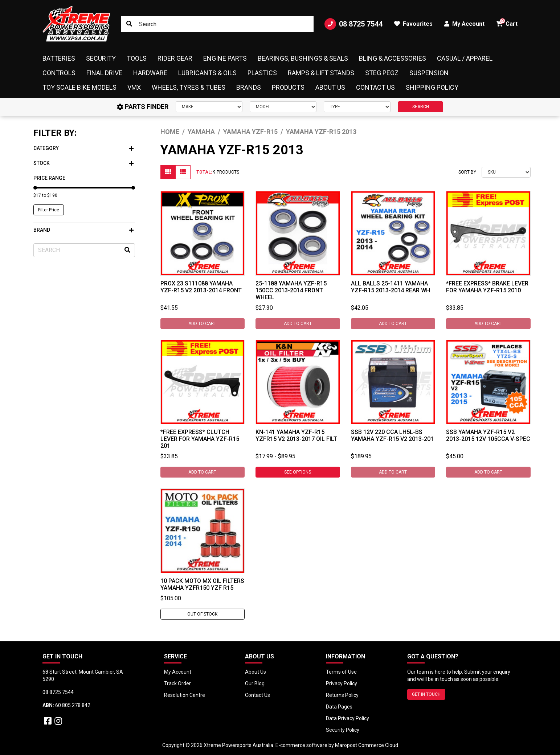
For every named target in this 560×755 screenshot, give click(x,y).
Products (288, 87)
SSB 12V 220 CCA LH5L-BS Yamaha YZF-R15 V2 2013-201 (392, 435)
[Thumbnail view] (168, 172)
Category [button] (83, 148)
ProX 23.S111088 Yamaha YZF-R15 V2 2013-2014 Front (201, 287)
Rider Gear (175, 58)
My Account (178, 672)
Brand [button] (83, 230)
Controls (59, 73)
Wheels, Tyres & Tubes (189, 87)
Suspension (429, 73)
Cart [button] (507, 23)
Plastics (262, 73)
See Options (298, 472)
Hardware (150, 73)
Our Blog (255, 683)
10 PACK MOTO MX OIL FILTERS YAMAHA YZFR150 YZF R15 (202, 584)
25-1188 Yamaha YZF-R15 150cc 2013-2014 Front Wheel (291, 290)
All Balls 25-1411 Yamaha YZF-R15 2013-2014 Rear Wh (391, 287)
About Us (330, 87)
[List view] (183, 172)
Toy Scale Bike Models (79, 87)
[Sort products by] (506, 172)
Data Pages (339, 707)
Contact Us (375, 87)
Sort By (467, 172)
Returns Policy (342, 695)
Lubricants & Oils (207, 73)
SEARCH (421, 107)
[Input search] (217, 24)
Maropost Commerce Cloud (367, 745)
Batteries (59, 58)
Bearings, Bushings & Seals (303, 58)
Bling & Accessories (393, 58)
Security (101, 58)
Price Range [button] (49, 178)
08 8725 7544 (353, 24)
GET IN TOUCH (426, 694)
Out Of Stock (202, 614)
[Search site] (129, 24)
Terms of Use (341, 672)
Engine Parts (225, 58)
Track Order (177, 683)
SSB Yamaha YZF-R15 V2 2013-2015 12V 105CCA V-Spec (488, 435)
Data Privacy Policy (348, 718)
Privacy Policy (342, 683)
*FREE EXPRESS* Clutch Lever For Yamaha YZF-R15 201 (200, 439)
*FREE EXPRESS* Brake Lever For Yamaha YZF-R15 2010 (487, 287)
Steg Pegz (382, 73)
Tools (137, 58)
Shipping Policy (432, 87)
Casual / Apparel (465, 58)
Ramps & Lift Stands (321, 73)
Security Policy (343, 730)
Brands (249, 87)
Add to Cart (202, 324)
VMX (134, 87)
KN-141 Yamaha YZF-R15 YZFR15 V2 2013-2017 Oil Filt (296, 435)
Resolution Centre (185, 695)
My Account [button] (464, 24)
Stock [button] (83, 163)
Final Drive (104, 73)
